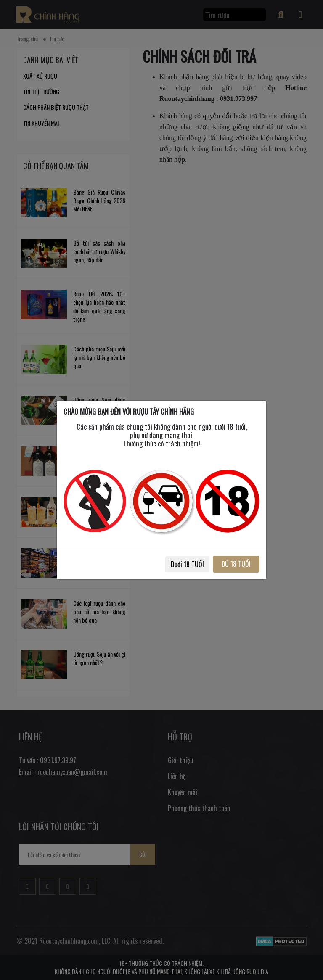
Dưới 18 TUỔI (187, 564)
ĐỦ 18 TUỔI (236, 564)
